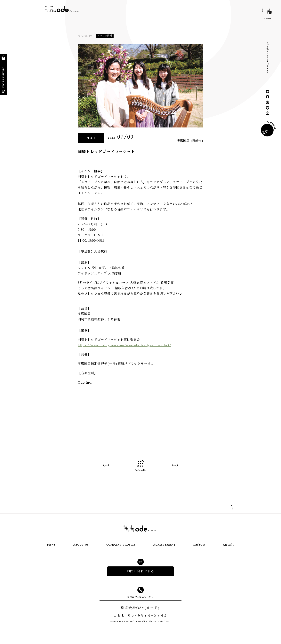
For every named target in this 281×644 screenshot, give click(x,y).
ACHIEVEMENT (165, 545)
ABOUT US (81, 545)
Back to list (140, 466)
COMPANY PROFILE (121, 545)
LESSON (199, 545)
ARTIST (228, 545)
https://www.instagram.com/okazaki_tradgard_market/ (124, 345)
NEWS (51, 545)
